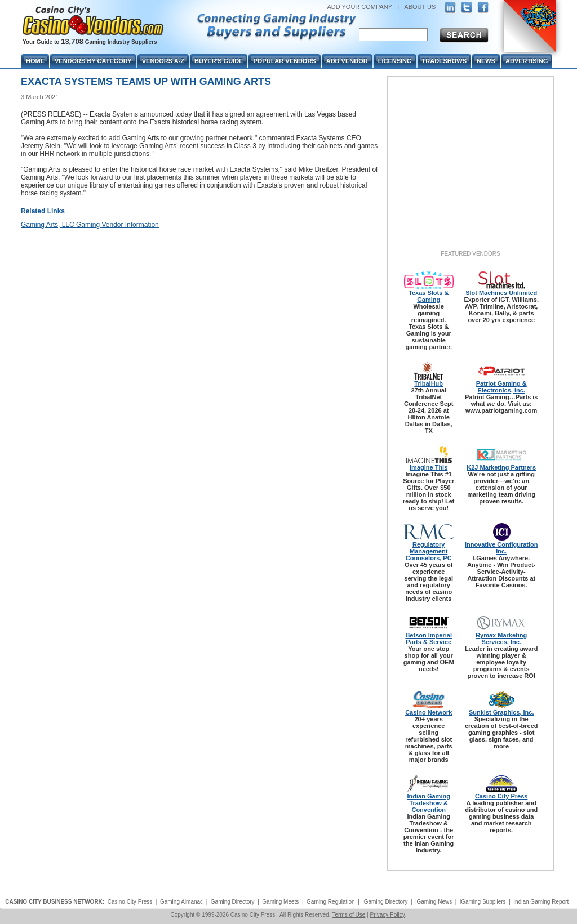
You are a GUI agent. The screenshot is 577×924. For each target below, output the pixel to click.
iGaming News (434, 902)
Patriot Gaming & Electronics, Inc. (501, 387)
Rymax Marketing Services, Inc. (501, 639)
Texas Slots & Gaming (429, 296)
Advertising (527, 61)
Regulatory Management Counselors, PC (429, 551)
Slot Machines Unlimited (501, 293)
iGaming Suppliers (483, 902)
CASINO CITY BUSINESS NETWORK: (55, 902)
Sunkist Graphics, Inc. (501, 712)
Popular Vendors (284, 61)
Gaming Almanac (181, 902)
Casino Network (429, 712)
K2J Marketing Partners (501, 467)
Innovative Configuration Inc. (501, 548)
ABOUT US (420, 7)
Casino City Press (501, 796)
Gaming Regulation (331, 902)
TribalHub (429, 383)
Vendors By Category (93, 61)
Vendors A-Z (163, 61)
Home (35, 61)
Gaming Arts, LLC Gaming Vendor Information (90, 225)
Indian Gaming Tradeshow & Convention (428, 803)
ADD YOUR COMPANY (359, 7)
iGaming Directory (385, 902)
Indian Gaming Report (541, 902)
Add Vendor (347, 61)
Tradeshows (444, 61)
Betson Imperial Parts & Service (429, 639)
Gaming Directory (233, 902)
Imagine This (429, 467)
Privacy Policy (387, 915)
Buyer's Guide (219, 61)
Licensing (395, 61)
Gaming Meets (280, 902)
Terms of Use (349, 915)
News (486, 61)
